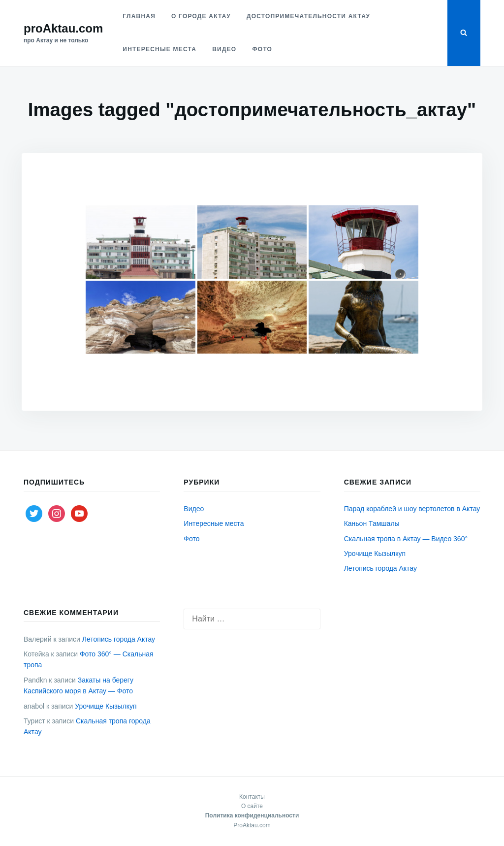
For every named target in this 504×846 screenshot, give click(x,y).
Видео (224, 49)
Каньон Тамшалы (372, 523)
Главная (139, 16)
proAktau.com (63, 28)
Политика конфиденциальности (252, 815)
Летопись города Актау (380, 568)
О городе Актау (201, 16)
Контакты (252, 797)
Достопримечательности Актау (308, 16)
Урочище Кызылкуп (375, 553)
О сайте (252, 806)
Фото (262, 49)
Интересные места (159, 49)
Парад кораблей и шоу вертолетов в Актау (412, 509)
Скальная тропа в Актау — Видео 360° (406, 539)
